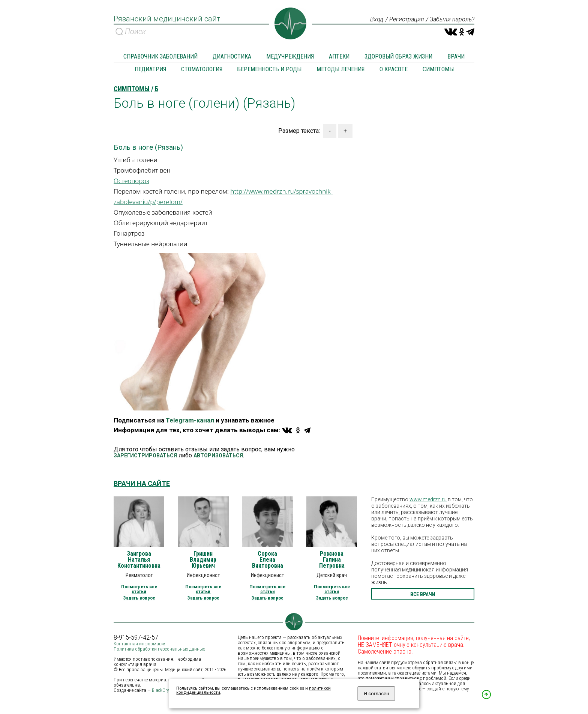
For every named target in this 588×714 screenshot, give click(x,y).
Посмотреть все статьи (139, 589)
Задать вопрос (139, 598)
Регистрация (406, 20)
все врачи (423, 594)
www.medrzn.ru (428, 499)
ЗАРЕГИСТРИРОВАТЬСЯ (145, 455)
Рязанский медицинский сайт (167, 19)
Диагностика (232, 56)
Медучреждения (290, 56)
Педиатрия (150, 69)
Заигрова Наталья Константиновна (139, 560)
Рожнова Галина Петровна (332, 560)
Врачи (456, 56)
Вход (377, 20)
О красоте (394, 69)
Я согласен (376, 694)
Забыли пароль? (452, 20)
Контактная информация (140, 644)
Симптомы (438, 69)
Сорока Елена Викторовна (268, 560)
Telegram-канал (190, 420)
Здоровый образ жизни (398, 56)
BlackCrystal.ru (167, 690)
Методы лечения (340, 69)
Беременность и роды (269, 69)
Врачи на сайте (142, 483)
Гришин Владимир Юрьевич (203, 560)
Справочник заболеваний (160, 56)
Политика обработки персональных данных (159, 649)
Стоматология (202, 69)
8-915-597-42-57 (136, 637)
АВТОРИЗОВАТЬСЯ (218, 455)
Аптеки (339, 56)
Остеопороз (131, 181)
